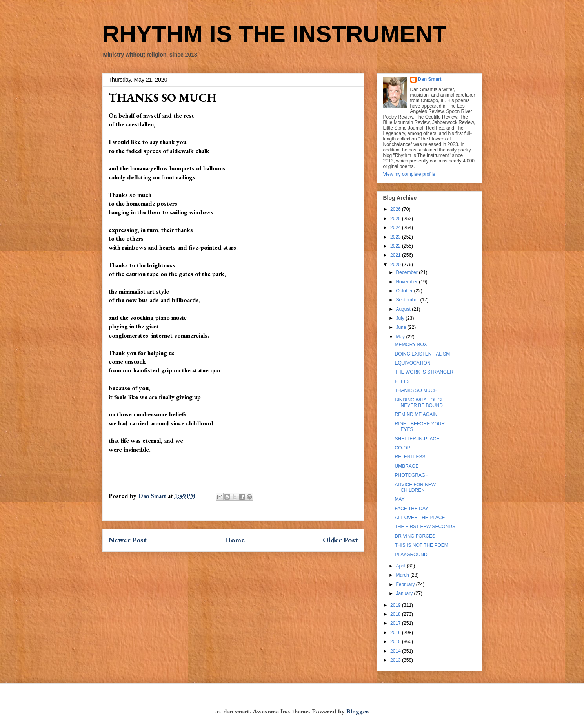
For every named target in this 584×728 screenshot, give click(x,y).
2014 (396, 651)
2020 (396, 265)
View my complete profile (409, 174)
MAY (399, 499)
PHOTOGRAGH (411, 475)
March (403, 575)
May (401, 337)
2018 (396, 614)
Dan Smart (430, 79)
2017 (396, 623)
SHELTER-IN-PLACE (417, 439)
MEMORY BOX (411, 345)
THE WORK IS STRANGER (424, 372)
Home (235, 540)
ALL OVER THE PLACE (420, 518)
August (404, 309)
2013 (396, 660)
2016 (396, 633)
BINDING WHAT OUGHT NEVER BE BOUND (421, 403)
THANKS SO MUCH (416, 390)
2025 (396, 219)
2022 (396, 246)
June (401, 327)
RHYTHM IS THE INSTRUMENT (275, 34)
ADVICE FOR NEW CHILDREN (415, 487)
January (405, 593)
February (406, 584)
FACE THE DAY (411, 509)
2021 (396, 255)
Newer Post (128, 540)
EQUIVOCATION (412, 363)
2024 (396, 228)
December (407, 272)
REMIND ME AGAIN (416, 414)
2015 (396, 642)
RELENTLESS (410, 457)
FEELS (402, 381)
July (401, 318)
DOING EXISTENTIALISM (422, 354)
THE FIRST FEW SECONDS (425, 527)
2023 (396, 237)
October (405, 291)
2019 (396, 605)
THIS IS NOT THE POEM (421, 545)
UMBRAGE (407, 466)
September (408, 300)
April (401, 566)
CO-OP (402, 448)
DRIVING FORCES (415, 536)
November (407, 282)
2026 (396, 209)
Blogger (357, 711)
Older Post (340, 540)
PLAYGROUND (411, 555)
